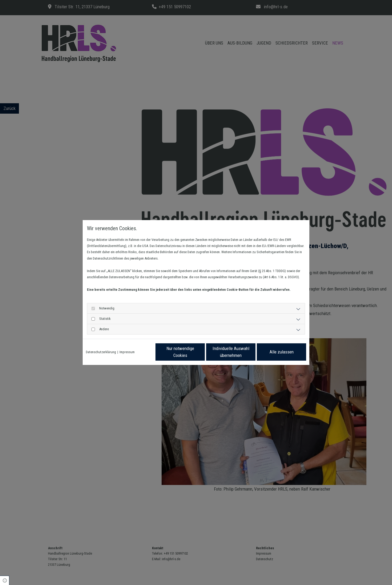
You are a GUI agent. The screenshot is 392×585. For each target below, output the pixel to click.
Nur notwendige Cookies (180, 352)
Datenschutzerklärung (101, 352)
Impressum (127, 352)
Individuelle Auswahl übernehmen (231, 352)
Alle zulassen (282, 352)
